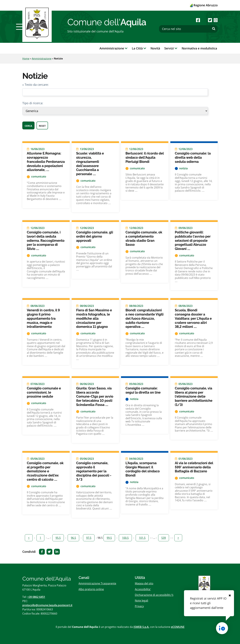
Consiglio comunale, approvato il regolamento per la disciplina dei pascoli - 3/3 (94, 471)
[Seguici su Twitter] (210, 20)
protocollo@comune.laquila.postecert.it (47, 605)
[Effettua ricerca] (214, 29)
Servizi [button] (171, 48)
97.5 (89, 538)
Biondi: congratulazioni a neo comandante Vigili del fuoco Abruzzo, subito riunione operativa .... (144, 318)
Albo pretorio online (91, 589)
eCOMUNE (178, 627)
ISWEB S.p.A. (141, 627)
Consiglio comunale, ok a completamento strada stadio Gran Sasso (144, 238)
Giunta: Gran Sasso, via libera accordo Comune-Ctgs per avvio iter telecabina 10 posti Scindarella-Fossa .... (95, 397)
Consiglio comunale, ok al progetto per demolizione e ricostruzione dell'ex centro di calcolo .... (45, 471)
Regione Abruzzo (204, 5)
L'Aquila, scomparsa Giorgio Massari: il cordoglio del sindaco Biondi (143, 469)
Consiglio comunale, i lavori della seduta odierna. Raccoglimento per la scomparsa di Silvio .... (46, 241)
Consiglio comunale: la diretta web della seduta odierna (193, 157)
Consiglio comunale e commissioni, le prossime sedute (44, 392)
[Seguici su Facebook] (198, 20)
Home (26, 58)
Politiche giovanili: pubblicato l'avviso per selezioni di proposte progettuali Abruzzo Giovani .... (193, 241)
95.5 (58, 538)
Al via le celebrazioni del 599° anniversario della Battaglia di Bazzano (194, 467)
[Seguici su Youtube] (204, 20)
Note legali (141, 601)
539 (164, 538)
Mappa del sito (144, 583)
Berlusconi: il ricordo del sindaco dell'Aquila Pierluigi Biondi (145, 157)
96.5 (73, 538)
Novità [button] (155, 48)
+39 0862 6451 (36, 597)
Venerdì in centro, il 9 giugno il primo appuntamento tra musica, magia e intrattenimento (43, 318)
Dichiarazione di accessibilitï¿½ (154, 595)
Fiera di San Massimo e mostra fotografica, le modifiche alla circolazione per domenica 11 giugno (94, 318)
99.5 (109, 538)
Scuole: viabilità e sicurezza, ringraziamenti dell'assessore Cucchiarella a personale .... (90, 164)
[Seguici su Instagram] (216, 20)
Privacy (139, 606)
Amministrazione (42, 58)
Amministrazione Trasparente (97, 583)
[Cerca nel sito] (188, 29)
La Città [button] (139, 48)
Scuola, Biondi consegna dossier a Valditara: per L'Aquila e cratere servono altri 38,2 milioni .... (193, 318)
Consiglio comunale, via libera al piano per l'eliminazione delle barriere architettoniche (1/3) (194, 397)
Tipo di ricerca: (33, 103)
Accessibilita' (143, 589)
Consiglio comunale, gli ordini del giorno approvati (95, 236)
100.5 (125, 538)
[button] (20, 27)
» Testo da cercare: (35, 85)
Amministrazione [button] (113, 48)
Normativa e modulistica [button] (199, 48)
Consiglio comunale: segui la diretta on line (143, 390)
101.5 (142, 538)
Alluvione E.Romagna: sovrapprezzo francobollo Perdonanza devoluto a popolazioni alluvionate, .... (46, 162)
